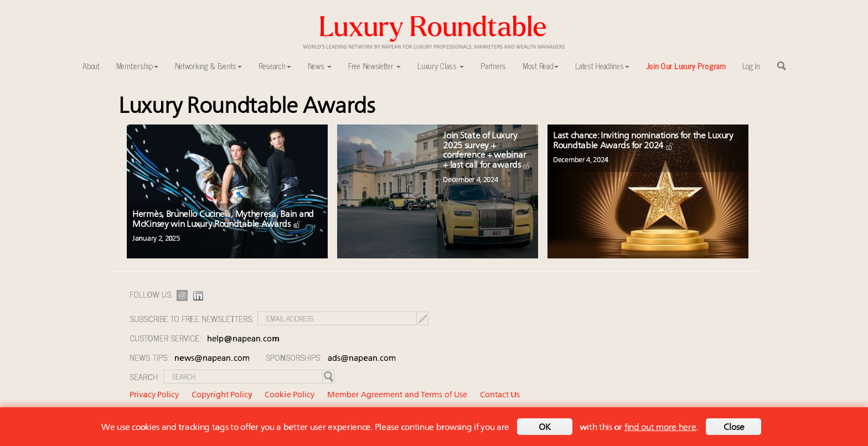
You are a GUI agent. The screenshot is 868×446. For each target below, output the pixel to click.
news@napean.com (212, 359)
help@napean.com (243, 339)
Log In (751, 66)
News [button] (320, 66)
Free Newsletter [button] (374, 66)
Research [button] (275, 66)
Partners (493, 66)
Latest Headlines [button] (602, 66)
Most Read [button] (541, 66)
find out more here (660, 428)
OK (545, 428)
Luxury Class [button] (441, 66)
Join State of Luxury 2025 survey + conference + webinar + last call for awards (487, 151)
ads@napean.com (362, 359)
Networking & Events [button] (208, 66)
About (91, 66)
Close (734, 428)
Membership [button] (137, 66)
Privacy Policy (154, 395)
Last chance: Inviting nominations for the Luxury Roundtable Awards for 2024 (643, 141)
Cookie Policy (290, 395)
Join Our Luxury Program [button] (686, 66)
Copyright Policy (222, 395)
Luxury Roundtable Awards (247, 107)
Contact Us (500, 395)
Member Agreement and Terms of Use (397, 395)
